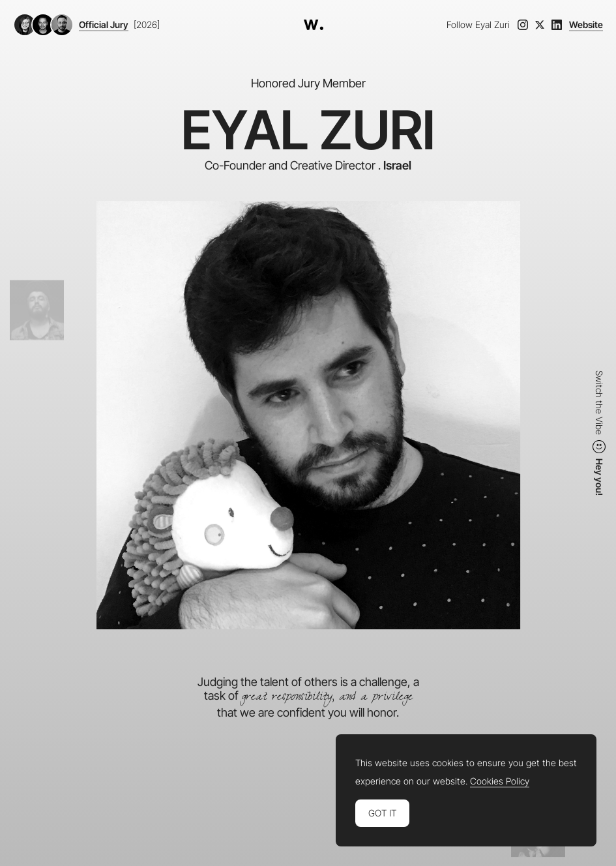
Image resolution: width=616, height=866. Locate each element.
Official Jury (104, 25)
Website (586, 25)
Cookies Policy (500, 781)
